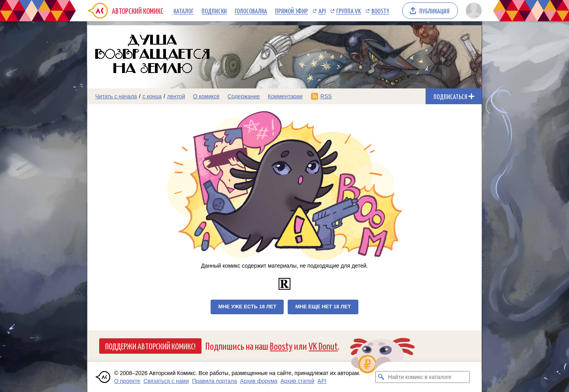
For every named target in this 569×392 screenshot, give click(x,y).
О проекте (127, 381)
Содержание (244, 96)
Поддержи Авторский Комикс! (150, 346)
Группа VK (349, 11)
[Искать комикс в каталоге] (381, 377)
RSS (326, 96)
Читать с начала (116, 96)
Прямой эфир (291, 11)
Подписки (214, 11)
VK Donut (323, 346)
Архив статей (298, 381)
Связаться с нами (166, 381)
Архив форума (259, 381)
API (322, 11)
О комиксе (206, 96)
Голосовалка (251, 11)
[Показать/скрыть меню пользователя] (472, 11)
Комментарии (285, 96)
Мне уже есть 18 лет (247, 307)
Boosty (380, 11)
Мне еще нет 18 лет (323, 307)
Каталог (184, 11)
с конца (152, 96)
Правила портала (215, 381)
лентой (176, 96)
